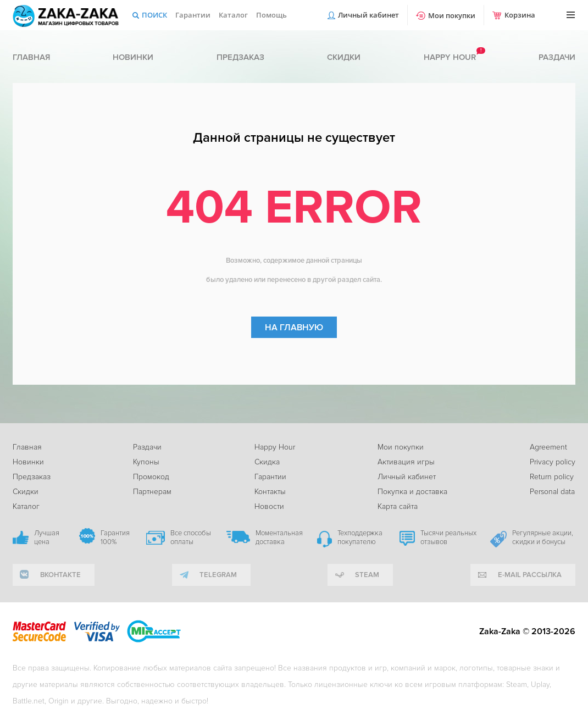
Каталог (233, 15)
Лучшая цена (47, 537)
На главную (294, 328)
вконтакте (60, 575)
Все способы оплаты (191, 537)
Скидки (344, 57)
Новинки (133, 57)
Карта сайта (398, 506)
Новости (269, 506)
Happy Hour (275, 447)
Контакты (270, 492)
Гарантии (193, 15)
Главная (31, 57)
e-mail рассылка (530, 575)
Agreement (548, 447)
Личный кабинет (368, 15)
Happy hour (450, 57)
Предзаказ (240, 57)
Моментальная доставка (279, 537)
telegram (218, 575)
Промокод (151, 477)
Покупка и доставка (412, 492)
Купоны (146, 462)
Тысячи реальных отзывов (448, 537)
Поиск (154, 15)
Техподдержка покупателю (360, 537)
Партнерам (152, 492)
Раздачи (557, 57)
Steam (367, 575)
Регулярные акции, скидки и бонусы (543, 537)
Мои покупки (452, 15)
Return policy (552, 477)
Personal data (552, 492)
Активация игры (406, 462)
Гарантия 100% (115, 537)
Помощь (271, 15)
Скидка (267, 462)
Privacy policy (553, 462)
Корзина (520, 15)
